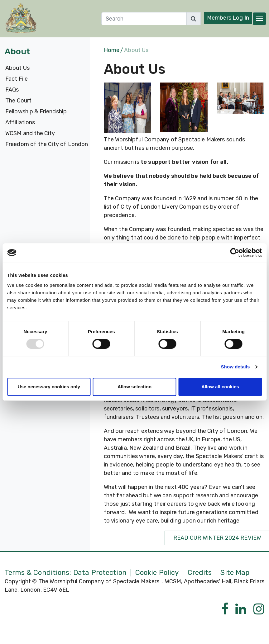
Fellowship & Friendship (36, 111)
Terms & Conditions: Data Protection (66, 573)
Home (112, 50)
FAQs (12, 90)
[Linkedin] (241, 609)
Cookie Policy (157, 573)
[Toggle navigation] (259, 19)
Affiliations (20, 122)
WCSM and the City (30, 133)
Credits (200, 573)
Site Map (235, 573)
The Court (18, 101)
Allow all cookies (220, 387)
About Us (17, 68)
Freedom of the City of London (47, 144)
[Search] (144, 19)
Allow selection (134, 387)
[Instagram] (259, 609)
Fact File (17, 79)
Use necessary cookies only (49, 387)
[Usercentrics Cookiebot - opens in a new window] (235, 253)
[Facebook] (225, 609)
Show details (235, 367)
